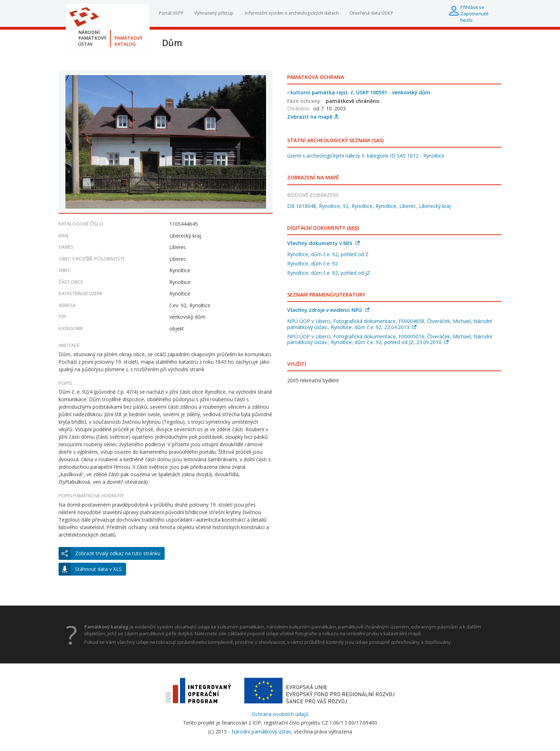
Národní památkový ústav (261, 732)
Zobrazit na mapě (313, 117)
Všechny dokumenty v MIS (323, 243)
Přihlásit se (472, 7)
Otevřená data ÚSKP (371, 13)
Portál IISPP (171, 13)
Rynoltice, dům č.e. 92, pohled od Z (328, 254)
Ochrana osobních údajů (280, 714)
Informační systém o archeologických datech (292, 13)
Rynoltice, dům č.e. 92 (312, 263)
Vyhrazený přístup (214, 13)
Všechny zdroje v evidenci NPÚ (328, 310)
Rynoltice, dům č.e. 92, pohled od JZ (329, 273)
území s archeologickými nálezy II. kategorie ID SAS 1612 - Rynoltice (366, 156)
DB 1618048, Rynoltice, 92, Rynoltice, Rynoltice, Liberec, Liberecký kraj (369, 206)
